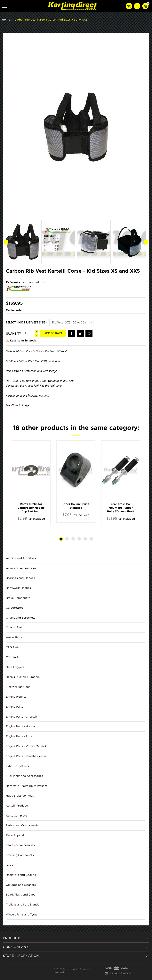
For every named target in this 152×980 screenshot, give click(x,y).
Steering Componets (20, 855)
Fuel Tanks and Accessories (24, 776)
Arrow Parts (14, 638)
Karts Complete (16, 816)
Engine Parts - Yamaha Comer (26, 756)
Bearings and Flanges (20, 578)
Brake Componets (18, 598)
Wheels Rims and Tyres (22, 915)
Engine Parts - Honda (20, 727)
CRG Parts (13, 648)
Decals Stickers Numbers (23, 677)
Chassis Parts (15, 628)
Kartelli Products (17, 806)
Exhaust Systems (17, 766)
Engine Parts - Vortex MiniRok (26, 746)
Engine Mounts (16, 697)
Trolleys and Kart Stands (22, 905)
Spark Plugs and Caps (20, 895)
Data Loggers (15, 667)
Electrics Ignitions (18, 687)
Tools (9, 865)
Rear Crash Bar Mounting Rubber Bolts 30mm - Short (121, 508)
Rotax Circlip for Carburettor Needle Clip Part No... (31, 508)
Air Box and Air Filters (21, 558)
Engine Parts (14, 707)
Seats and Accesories (20, 845)
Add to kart (53, 333)
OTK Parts (13, 657)
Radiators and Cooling (21, 875)
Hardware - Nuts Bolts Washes (27, 786)
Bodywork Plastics (18, 588)
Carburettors (15, 608)
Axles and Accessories (21, 568)
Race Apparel (15, 835)
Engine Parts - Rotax (20, 737)
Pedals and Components (22, 825)
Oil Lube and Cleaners (21, 885)
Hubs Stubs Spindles (20, 796)
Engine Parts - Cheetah (21, 717)
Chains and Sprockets (21, 618)
